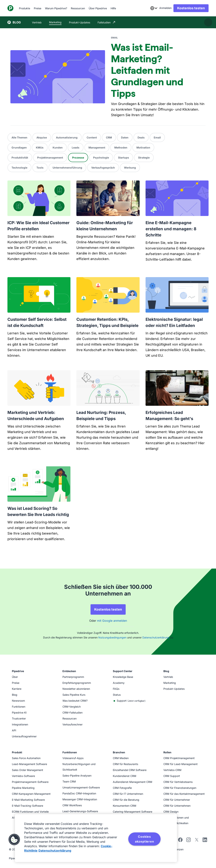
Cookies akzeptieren (145, 839)
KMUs (40, 147)
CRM (109, 137)
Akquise (42, 137)
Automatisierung (67, 137)
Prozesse (78, 158)
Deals (141, 137)
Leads (76, 147)
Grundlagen (19, 147)
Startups (124, 158)
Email (157, 137)
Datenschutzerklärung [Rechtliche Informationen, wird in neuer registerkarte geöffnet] (55, 851)
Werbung (130, 168)
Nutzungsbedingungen (112, 637)
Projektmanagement (50, 158)
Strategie (144, 158)
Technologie (19, 168)
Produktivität (20, 158)
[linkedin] (205, 840)
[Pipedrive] (10, 8)
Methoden (121, 147)
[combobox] (154, 8)
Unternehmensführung (67, 168)
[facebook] (180, 841)
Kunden (58, 147)
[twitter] (197, 841)
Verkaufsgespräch (103, 168)
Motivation (143, 147)
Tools (40, 168)
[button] (14, 840)
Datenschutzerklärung (156, 637)
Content (92, 137)
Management (97, 147)
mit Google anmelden (112, 621)
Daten (125, 137)
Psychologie (101, 158)
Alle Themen (19, 137)
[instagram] (188, 841)
